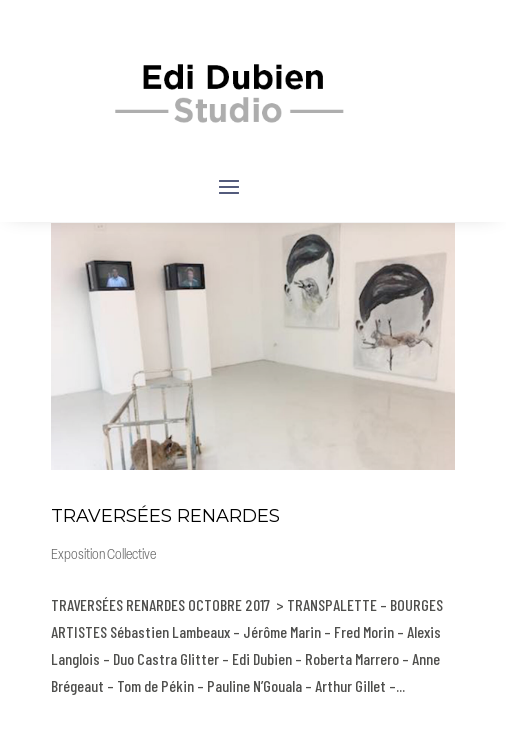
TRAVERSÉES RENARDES (165, 516)
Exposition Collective (103, 555)
